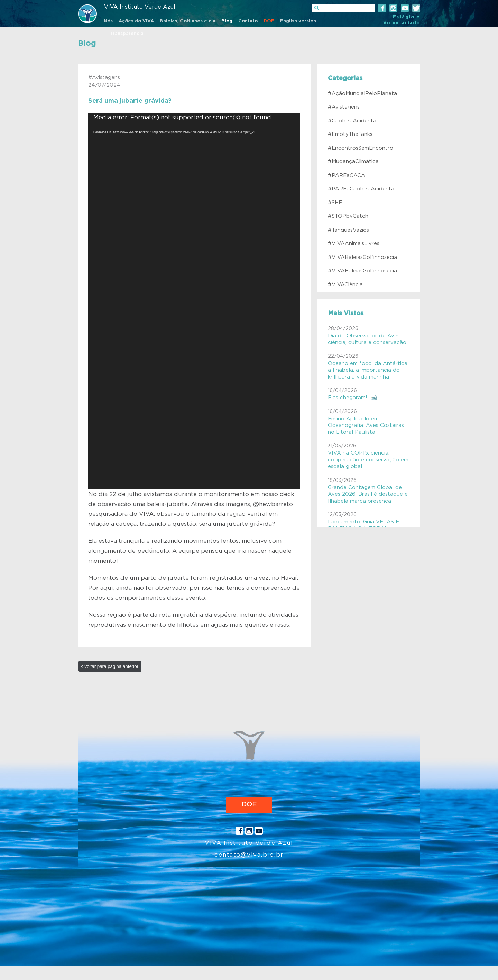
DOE (249, 805)
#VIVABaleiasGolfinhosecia (362, 257)
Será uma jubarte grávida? (130, 101)
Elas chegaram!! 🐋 (353, 398)
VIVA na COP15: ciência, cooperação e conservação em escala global (368, 460)
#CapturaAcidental (353, 121)
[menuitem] (108, 22)
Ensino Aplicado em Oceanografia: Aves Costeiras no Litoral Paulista (366, 426)
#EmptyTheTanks (350, 134)
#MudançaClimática (353, 162)
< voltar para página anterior (109, 666)
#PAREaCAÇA (347, 175)
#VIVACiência (345, 285)
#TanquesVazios (348, 230)
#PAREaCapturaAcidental (362, 189)
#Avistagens (344, 107)
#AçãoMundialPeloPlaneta (362, 94)
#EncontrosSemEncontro (361, 148)
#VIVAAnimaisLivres (354, 244)
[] (343, 8)
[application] (194, 301)
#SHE (335, 203)
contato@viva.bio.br (249, 855)
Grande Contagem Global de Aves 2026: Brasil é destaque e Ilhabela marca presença (368, 494)
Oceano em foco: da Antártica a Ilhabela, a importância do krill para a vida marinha (368, 370)
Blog (87, 43)
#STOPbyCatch (348, 216)
